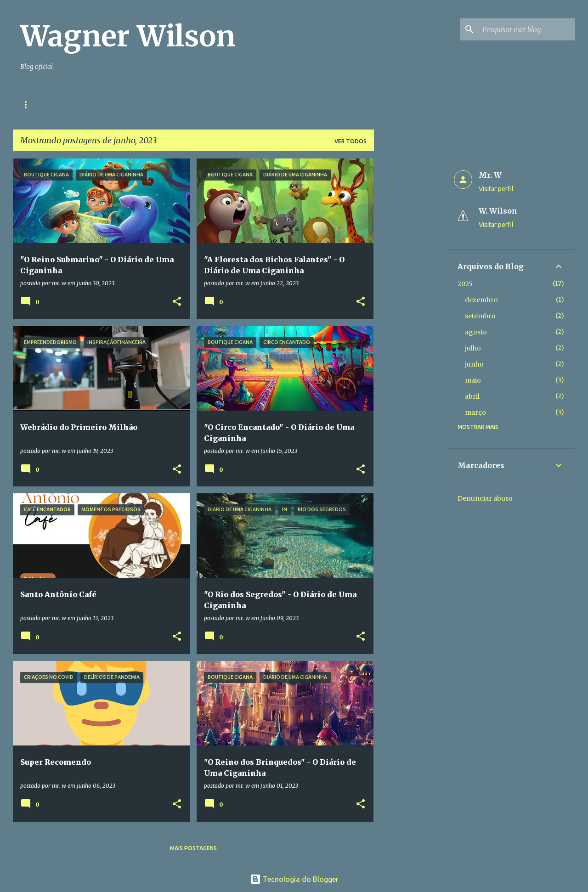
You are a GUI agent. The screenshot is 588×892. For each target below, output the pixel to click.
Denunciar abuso (485, 498)
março (475, 412)
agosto (476, 332)
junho (474, 364)
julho (473, 348)
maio (473, 380)
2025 (465, 284)
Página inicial (42, 104)
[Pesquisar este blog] (527, 29)
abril (472, 396)
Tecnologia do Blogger (294, 879)
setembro (480, 316)
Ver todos (351, 141)
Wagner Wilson (128, 36)
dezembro (481, 300)
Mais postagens (193, 848)
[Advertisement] (410, 296)
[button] (177, 302)
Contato (98, 104)
